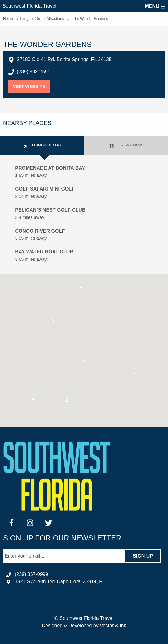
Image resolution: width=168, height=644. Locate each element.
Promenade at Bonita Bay (50, 168)
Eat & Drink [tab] (126, 146)
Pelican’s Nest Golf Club (50, 210)
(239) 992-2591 (34, 72)
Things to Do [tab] (42, 146)
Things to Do (30, 19)
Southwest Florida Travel (29, 6)
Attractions (55, 19)
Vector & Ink (113, 626)
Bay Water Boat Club (44, 252)
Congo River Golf (40, 231)
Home (8, 19)
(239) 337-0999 (31, 574)
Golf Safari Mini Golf (45, 189)
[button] (83, 362)
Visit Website (31, 86)
